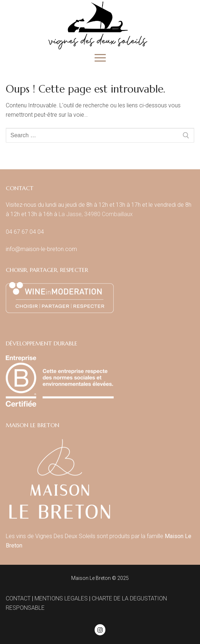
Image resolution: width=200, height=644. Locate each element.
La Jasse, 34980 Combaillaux (96, 214)
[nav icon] (100, 58)
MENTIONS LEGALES (61, 598)
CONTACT (18, 598)
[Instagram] (100, 630)
